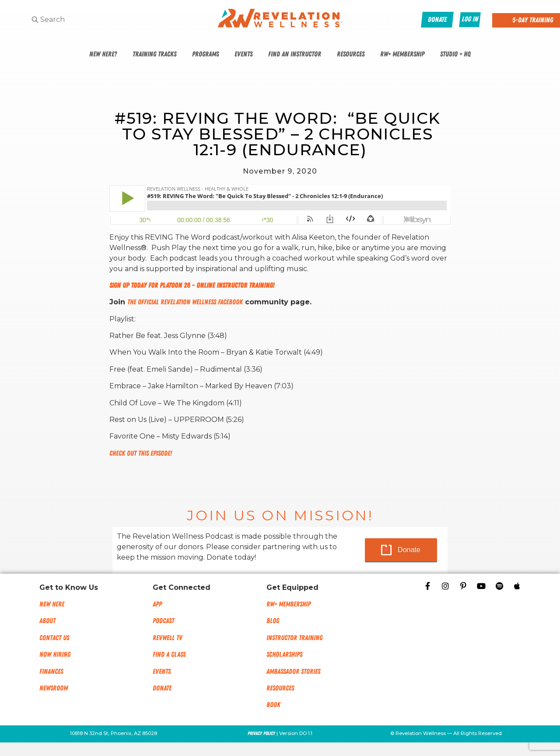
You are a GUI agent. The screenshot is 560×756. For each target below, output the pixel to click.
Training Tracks (154, 54)
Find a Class (169, 655)
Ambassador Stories (293, 672)
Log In (470, 19)
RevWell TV (168, 638)
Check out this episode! (141, 453)
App (157, 604)
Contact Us (54, 638)
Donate (409, 550)
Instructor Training (294, 638)
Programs (205, 54)
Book (273, 705)
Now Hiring (55, 655)
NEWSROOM (54, 688)
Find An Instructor (295, 54)
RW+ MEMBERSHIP (289, 604)
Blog (273, 621)
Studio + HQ (455, 54)
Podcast (163, 621)
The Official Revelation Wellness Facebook (185, 302)
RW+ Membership (402, 54)
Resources (351, 54)
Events (243, 54)
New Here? (103, 54)
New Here (52, 604)
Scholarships (284, 655)
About (47, 621)
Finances (51, 672)
